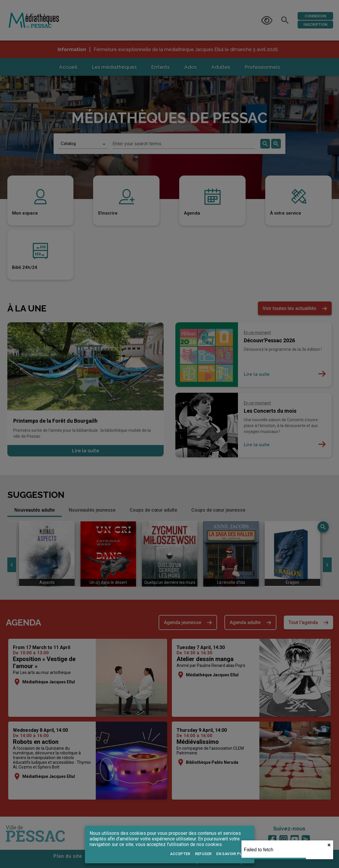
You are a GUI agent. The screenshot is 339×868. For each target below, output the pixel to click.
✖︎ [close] (329, 845)
